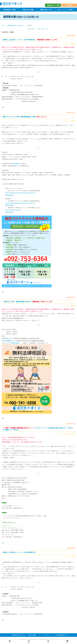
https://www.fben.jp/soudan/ (13, 210)
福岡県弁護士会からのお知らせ (16, 25)
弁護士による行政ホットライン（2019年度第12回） (30, 40)
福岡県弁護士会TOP (18, 635)
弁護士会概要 (32, 635)
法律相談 (73, 44)
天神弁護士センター (7, 338)
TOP (3, 25)
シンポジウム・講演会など (68, 434)
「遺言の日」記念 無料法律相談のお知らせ (28, 302)
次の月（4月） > (46, 29)
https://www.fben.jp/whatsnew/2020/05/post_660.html (20, 203)
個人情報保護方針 (61, 635)
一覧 (39, 29)
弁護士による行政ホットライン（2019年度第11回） (19, 552)
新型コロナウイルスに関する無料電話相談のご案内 (25, 117)
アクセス (47, 635)
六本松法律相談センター (9, 341)
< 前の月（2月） (31, 29)
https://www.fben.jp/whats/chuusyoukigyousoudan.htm (20, 193)
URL (3, 107)
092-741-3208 (15, 343)
